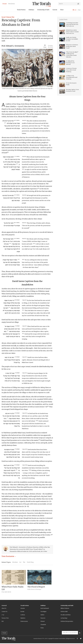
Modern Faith (64, 612)
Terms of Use (5, 618)
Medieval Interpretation (67, 621)
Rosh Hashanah (45, 608)
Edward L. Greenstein (15, 46)
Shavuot (43, 621)
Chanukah (43, 625)
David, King (30, 562)
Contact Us (4, 612)
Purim (42, 628)
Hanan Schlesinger (36, 589)
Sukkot (42, 615)
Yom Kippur (43, 612)
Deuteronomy (24, 621)
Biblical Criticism (65, 608)
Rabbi (29, 589)
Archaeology (64, 618)
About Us (4, 608)
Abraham (15, 562)
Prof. (4, 46)
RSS (3, 621)
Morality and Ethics (66, 615)
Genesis (23, 608)
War (24, 562)
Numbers (23, 618)
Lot (20, 562)
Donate (4, 633)
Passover (43, 618)
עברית (3, 615)
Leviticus (23, 615)
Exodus (22, 612)
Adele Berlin (8, 592)
